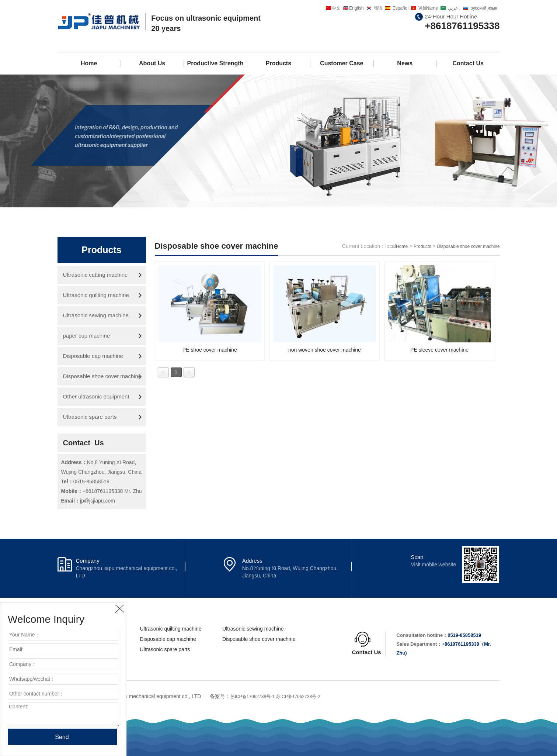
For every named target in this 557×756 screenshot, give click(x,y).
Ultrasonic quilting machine (96, 295)
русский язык (484, 8)
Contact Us (468, 63)
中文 (336, 8)
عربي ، (454, 8)
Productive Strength (215, 63)
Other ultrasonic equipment (96, 396)
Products (278, 63)
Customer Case (342, 63)
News (405, 63)
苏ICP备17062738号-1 (253, 697)
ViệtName (428, 8)
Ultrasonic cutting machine (95, 275)
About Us (152, 63)
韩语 (378, 8)
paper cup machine (87, 336)
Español (401, 8)
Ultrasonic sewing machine (96, 315)
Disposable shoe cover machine (102, 376)
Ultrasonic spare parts (90, 417)
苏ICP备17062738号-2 (298, 697)
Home (89, 63)
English (356, 8)
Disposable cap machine (93, 356)
